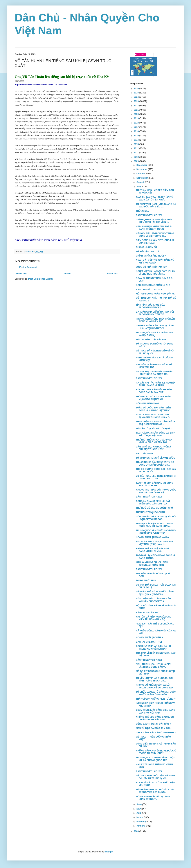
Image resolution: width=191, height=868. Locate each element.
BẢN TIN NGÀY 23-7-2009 (149, 771)
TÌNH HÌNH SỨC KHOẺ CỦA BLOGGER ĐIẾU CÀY (150, 306)
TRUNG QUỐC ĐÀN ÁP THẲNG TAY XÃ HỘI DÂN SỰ (154, 334)
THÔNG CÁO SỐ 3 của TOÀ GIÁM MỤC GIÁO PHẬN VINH (153, 398)
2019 (137, 118)
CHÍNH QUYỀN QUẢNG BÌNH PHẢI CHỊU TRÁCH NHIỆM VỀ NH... (154, 221)
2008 (137, 831)
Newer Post (22, 274)
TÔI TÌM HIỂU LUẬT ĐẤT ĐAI (151, 340)
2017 (137, 127)
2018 (137, 123)
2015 (137, 136)
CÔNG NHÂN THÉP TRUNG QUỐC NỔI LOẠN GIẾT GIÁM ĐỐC (156, 518)
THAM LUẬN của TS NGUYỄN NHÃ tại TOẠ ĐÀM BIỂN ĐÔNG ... (156, 423)
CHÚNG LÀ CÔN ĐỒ (146, 247)
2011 (137, 153)
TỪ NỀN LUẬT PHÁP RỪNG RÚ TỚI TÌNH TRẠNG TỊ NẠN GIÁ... (154, 679)
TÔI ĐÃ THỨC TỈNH (146, 580)
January (141, 826)
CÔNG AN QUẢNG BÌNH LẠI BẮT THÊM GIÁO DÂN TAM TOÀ (153, 502)
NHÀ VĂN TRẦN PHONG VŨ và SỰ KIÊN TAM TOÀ (154, 366)
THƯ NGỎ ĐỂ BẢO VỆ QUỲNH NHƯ (154, 508)
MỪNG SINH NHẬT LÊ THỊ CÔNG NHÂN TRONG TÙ (153, 798)
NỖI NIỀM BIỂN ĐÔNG (147, 403)
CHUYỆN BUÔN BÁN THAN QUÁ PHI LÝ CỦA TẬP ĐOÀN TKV (155, 327)
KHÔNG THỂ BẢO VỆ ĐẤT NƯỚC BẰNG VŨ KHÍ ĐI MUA (153, 550)
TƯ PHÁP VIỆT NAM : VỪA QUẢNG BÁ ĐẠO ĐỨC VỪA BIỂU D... (156, 205)
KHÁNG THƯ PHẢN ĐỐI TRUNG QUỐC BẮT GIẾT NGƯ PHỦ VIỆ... (156, 491)
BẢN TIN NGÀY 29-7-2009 (149, 215)
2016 (137, 131)
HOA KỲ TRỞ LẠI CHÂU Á (149, 637)
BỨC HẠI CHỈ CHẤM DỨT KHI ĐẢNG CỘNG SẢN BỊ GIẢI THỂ (155, 391)
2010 (137, 157)
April (139, 813)
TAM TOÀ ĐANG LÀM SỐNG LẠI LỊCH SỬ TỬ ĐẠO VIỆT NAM (156, 434)
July (139, 187)
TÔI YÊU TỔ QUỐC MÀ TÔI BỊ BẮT (154, 429)
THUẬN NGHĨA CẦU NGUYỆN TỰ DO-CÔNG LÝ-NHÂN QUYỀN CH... (155, 463)
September (142, 178)
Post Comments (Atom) (40, 279)
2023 (137, 101)
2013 (137, 144)
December (142, 165)
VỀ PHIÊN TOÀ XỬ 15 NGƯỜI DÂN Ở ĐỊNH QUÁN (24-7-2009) (155, 593)
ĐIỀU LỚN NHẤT (145, 454)
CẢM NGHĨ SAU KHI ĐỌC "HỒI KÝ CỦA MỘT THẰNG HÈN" (154, 448)
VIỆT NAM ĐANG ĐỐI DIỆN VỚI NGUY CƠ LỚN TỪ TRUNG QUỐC (156, 777)
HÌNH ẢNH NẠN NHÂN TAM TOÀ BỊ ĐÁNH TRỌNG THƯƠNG (154, 228)
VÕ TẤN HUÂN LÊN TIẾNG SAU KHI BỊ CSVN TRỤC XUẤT (156, 477)
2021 (137, 110)
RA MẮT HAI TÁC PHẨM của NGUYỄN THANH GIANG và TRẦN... (156, 384)
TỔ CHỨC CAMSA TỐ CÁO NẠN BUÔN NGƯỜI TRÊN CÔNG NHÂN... (156, 693)
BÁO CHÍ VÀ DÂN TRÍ (147, 613)
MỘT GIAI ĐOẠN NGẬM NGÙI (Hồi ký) (155, 294)
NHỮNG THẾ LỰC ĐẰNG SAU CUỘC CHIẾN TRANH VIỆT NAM (155, 718)
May (139, 809)
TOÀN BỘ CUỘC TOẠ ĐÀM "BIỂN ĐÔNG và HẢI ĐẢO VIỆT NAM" (153, 409)
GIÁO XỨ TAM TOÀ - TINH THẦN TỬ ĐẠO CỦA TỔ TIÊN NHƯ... (155, 198)
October (141, 174)
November (142, 169)
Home (67, 274)
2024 (137, 97)
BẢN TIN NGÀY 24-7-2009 (149, 660)
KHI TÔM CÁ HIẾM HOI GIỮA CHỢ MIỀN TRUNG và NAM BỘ (154, 618)
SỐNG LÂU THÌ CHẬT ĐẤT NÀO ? (153, 724)
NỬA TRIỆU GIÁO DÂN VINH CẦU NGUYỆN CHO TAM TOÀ (153, 600)
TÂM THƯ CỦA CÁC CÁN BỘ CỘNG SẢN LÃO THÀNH (155, 484)
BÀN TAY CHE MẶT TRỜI (149, 642)
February (142, 822)
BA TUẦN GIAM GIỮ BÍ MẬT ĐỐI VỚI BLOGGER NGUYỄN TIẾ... (155, 313)
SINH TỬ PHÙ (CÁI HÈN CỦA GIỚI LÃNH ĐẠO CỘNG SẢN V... (154, 666)
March (140, 817)
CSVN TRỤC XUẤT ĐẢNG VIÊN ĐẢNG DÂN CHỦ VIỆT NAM (156, 711)
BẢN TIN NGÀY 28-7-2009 (149, 290)
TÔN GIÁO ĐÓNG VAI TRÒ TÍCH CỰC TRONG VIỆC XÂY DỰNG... (155, 791)
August (141, 182)
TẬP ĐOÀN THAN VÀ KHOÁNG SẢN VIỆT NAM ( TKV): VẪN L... (155, 543)
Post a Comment (28, 267)
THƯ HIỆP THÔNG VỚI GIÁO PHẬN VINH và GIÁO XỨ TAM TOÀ (154, 441)
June (139, 804)
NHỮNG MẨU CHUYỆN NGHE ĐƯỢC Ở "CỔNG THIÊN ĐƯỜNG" (156, 752)
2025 (137, 93)
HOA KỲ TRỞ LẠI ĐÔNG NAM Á (152, 537)
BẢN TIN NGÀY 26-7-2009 (149, 497)
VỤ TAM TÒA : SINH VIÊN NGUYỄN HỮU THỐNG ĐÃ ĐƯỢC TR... (154, 373)
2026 (137, 89)
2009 (137, 161)
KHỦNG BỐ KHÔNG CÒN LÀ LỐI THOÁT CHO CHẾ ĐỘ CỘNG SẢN (155, 686)
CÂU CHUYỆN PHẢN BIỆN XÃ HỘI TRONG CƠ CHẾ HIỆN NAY (154, 647)
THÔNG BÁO (143, 211)
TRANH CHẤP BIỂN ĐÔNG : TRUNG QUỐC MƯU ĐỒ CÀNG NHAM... (155, 525)
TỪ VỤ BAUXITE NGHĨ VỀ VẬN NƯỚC (155, 458)
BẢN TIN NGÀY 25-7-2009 (149, 569)
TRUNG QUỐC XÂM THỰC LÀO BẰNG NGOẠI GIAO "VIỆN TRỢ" (156, 532)
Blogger (109, 852)
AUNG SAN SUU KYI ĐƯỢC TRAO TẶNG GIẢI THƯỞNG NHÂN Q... (154, 416)
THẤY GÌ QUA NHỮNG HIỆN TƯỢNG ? (156, 699)
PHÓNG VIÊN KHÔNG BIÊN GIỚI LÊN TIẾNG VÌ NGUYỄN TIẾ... (155, 320)
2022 (137, 106)
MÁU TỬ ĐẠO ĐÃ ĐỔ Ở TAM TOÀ (153, 728)
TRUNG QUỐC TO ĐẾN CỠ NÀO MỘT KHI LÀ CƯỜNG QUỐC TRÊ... (155, 759)
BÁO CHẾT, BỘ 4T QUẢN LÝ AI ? (153, 285)
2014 (137, 140)
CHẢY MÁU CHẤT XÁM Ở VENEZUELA (156, 733)
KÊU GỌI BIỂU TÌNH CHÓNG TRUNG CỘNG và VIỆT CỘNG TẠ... (155, 235)
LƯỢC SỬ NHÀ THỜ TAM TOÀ (152, 267)
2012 (137, 148)
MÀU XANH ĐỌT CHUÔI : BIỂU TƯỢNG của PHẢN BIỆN (152, 564)
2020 (137, 114)
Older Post (113, 274)
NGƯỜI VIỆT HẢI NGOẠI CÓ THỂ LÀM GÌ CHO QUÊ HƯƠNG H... (156, 273)
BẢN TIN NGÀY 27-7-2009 (149, 378)
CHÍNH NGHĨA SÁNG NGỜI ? (151, 256)
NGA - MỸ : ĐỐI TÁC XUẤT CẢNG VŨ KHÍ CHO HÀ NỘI (155, 261)
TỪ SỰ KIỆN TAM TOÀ (147, 252)
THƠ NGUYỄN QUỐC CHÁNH (151, 512)
